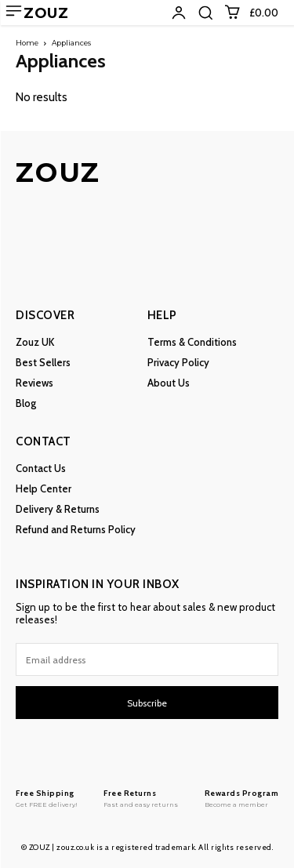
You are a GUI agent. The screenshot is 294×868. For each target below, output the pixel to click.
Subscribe (147, 703)
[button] (205, 13)
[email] (147, 659)
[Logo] (47, 798)
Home (27, 43)
